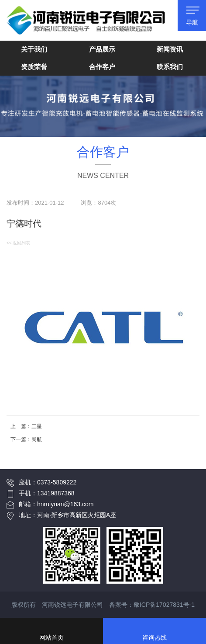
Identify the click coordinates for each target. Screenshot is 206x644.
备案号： (152, 605)
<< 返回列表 (18, 243)
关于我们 (34, 49)
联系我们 (170, 67)
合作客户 (102, 67)
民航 (37, 439)
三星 (37, 426)
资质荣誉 (34, 67)
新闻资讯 (170, 49)
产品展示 (102, 49)
